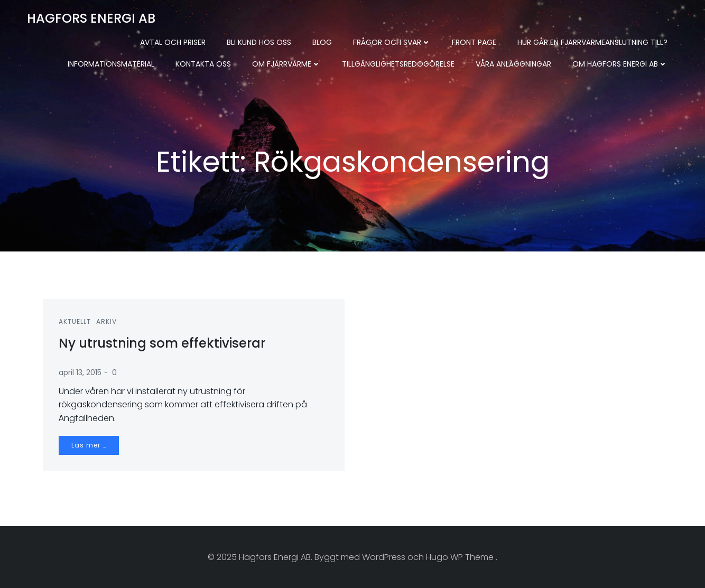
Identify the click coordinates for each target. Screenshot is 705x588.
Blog (322, 42)
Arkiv (106, 321)
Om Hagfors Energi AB (620, 64)
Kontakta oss (203, 64)
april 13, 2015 (80, 372)
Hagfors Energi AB (91, 18)
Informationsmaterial (111, 64)
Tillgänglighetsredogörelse (398, 64)
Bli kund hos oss (259, 42)
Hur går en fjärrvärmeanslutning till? (592, 42)
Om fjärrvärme (286, 64)
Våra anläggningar (513, 64)
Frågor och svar (392, 42)
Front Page (474, 42)
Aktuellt (75, 321)
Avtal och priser (173, 42)
